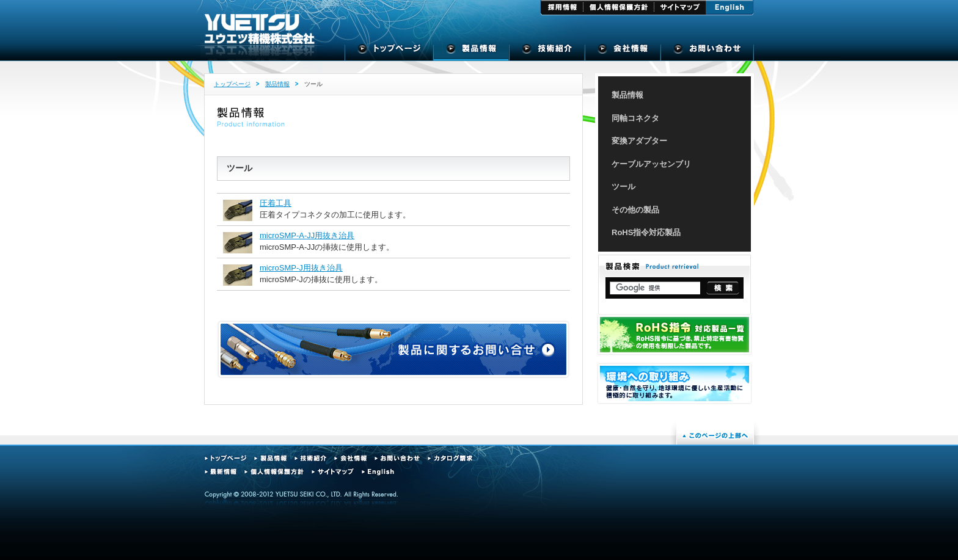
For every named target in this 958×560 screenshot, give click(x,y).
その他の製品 (635, 210)
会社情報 (350, 458)
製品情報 (472, 52)
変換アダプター (639, 141)
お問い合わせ (397, 458)
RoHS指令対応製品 (646, 232)
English (730, 8)
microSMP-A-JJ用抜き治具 (307, 235)
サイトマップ (680, 8)
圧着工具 (276, 203)
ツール (623, 187)
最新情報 (221, 472)
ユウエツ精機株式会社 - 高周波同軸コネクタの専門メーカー (260, 29)
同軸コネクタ (635, 118)
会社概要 (623, 52)
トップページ (389, 52)
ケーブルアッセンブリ (651, 164)
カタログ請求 (450, 458)
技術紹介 (547, 52)
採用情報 (562, 8)
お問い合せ (707, 52)
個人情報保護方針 (619, 8)
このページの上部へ (715, 435)
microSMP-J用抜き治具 (301, 268)
